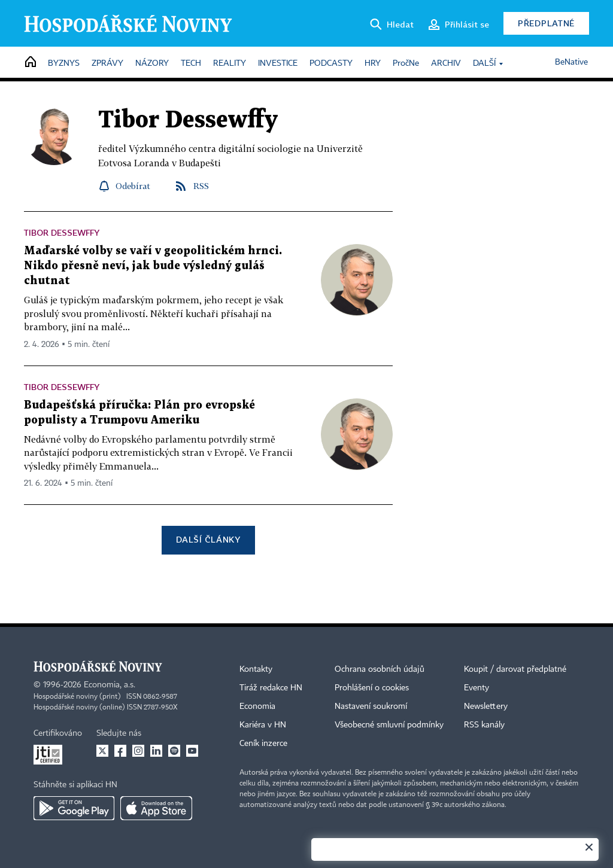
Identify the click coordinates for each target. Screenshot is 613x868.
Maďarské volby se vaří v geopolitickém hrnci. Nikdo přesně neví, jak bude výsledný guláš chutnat (153, 266)
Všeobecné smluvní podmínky (389, 725)
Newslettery (486, 706)
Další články (208, 539)
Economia (257, 706)
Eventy (477, 688)
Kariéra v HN (263, 725)
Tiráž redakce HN (271, 688)
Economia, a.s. (110, 685)
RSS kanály (484, 725)
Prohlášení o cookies (372, 688)
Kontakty (256, 669)
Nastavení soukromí (371, 706)
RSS (201, 186)
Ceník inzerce (263, 744)
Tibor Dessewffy (62, 232)
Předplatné (546, 23)
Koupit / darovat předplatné (515, 669)
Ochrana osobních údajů (380, 669)
